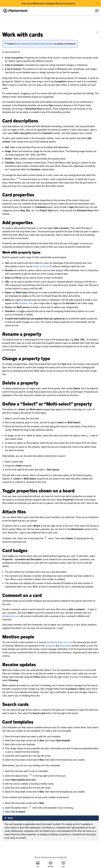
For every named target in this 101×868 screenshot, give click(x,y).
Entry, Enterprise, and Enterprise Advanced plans (35, 44)
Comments (50, 646)
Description (65, 646)
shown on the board (42, 266)
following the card (11, 616)
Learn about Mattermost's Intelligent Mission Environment (48, 3)
